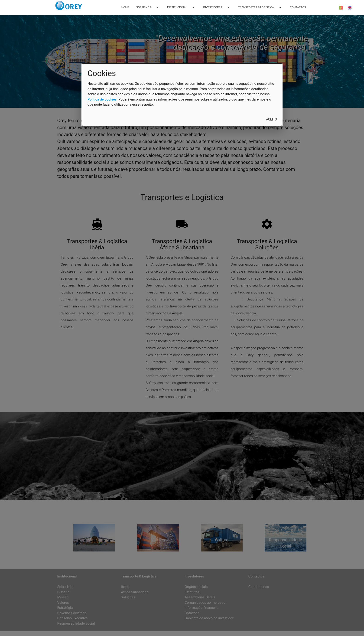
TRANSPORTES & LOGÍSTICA (261, 7)
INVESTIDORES (217, 7)
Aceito (272, 119)
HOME (125, 7)
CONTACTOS (298, 7)
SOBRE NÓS (148, 7)
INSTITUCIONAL (182, 7)
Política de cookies (102, 99)
